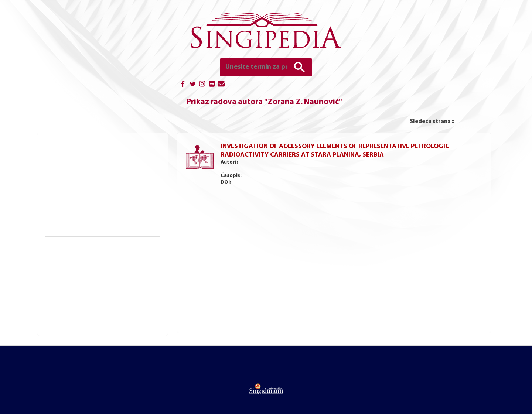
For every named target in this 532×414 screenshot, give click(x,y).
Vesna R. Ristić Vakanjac (376, 162)
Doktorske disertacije (79, 199)
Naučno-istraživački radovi (89, 186)
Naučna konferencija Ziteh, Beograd (96, 295)
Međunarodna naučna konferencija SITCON (104, 274)
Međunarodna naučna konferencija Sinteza (104, 260)
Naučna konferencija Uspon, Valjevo (96, 309)
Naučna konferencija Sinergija (88, 267)
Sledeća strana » (432, 122)
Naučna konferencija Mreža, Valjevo (95, 302)
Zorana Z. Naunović (457, 162)
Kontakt (413, 365)
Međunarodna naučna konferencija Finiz (101, 281)
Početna (120, 365)
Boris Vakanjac (273, 162)
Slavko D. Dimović (238, 169)
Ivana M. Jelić (302, 162)
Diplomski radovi (74, 213)
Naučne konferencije (78, 247)
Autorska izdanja (73, 167)
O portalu (145, 365)
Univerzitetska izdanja (79, 160)
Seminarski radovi (74, 220)
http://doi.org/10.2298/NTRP (288, 182)
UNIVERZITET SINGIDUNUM (261, 404)
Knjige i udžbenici (72, 146)
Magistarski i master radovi (85, 206)
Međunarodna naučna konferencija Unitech (104, 288)
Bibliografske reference (81, 227)
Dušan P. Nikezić (418, 162)
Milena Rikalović (334, 162)
